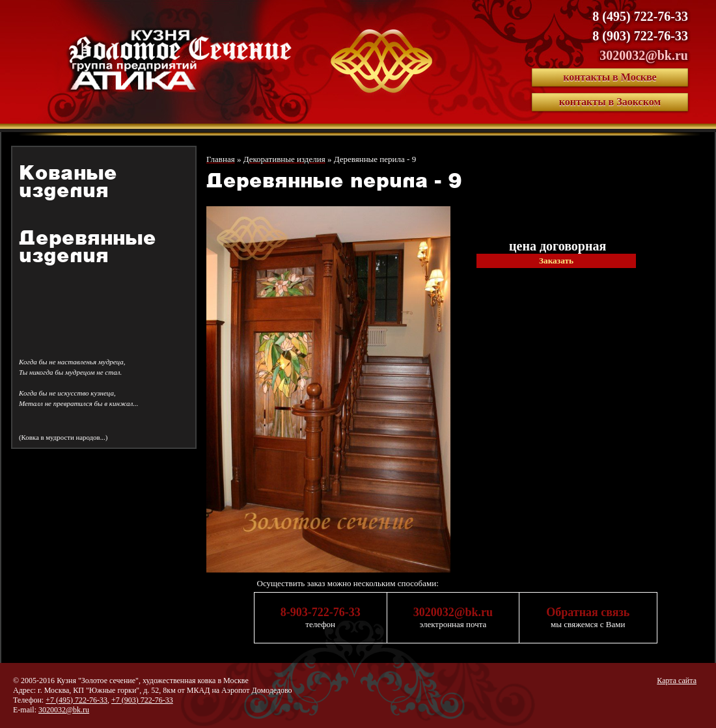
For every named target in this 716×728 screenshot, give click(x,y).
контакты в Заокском (610, 102)
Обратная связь (588, 612)
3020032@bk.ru (644, 55)
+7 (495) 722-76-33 (76, 700)
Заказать (556, 261)
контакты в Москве (610, 77)
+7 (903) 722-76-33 (142, 700)
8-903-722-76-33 (321, 612)
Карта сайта (677, 681)
